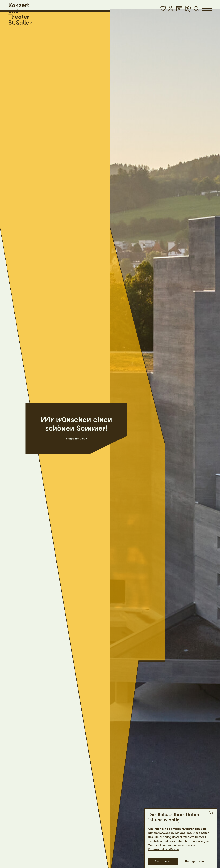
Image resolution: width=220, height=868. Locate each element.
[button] (163, 8)
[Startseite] (20, 14)
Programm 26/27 (76, 438)
